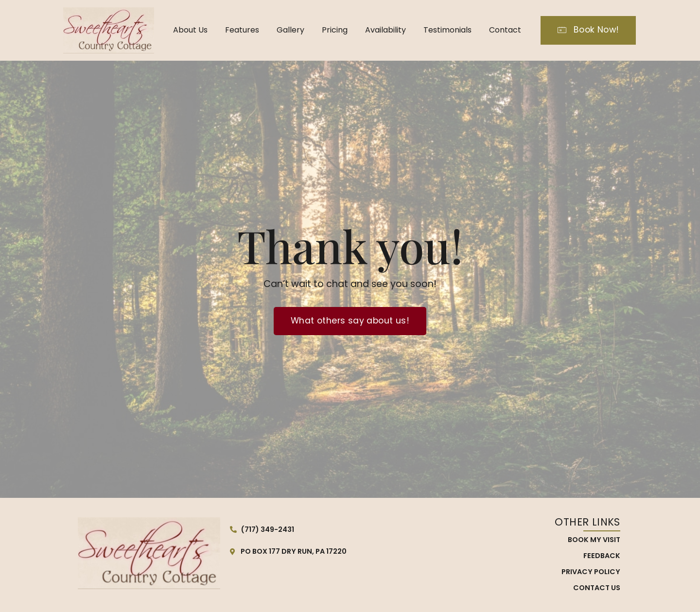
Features (242, 30)
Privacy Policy (591, 572)
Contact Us (597, 588)
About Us (190, 30)
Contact (505, 30)
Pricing (335, 30)
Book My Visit (594, 540)
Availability (385, 30)
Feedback (602, 556)
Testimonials (447, 30)
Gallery (290, 30)
